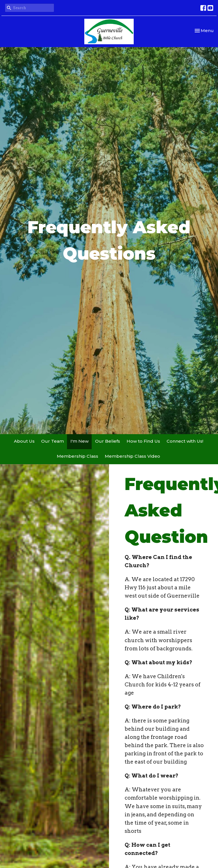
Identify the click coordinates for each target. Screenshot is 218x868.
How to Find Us (143, 441)
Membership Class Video (132, 456)
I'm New (79, 441)
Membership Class (77, 456)
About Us (24, 441)
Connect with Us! (185, 441)
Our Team (53, 441)
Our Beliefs (108, 441)
